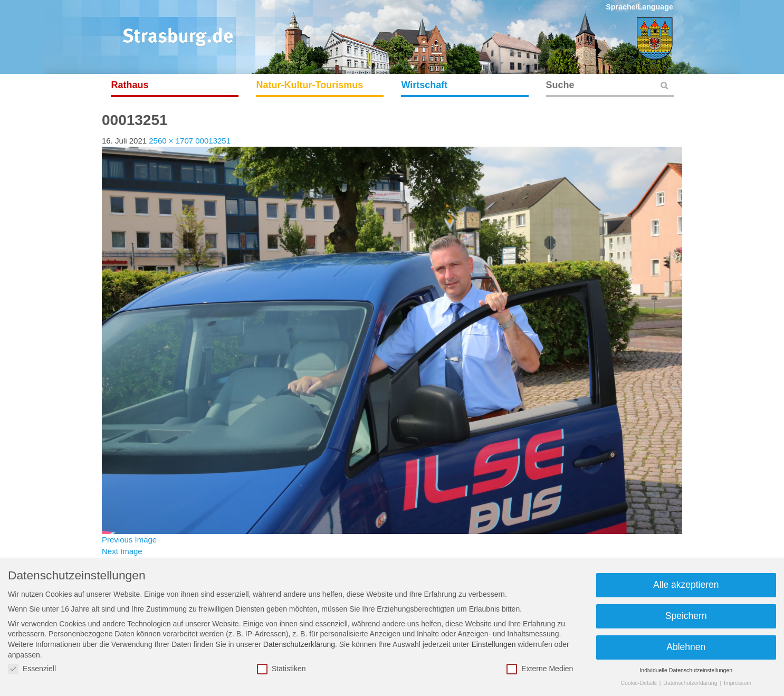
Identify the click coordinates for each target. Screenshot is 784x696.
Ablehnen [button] (686, 647)
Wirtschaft (425, 85)
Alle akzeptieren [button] (686, 585)
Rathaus (130, 85)
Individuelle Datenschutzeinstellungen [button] (686, 670)
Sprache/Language (639, 7)
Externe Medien (540, 669)
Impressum (738, 683)
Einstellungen (493, 644)
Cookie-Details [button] (639, 683)
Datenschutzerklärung (299, 644)
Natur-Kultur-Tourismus (310, 85)
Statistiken (281, 669)
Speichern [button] (686, 616)
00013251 (213, 141)
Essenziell (32, 669)
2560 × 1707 (171, 141)
